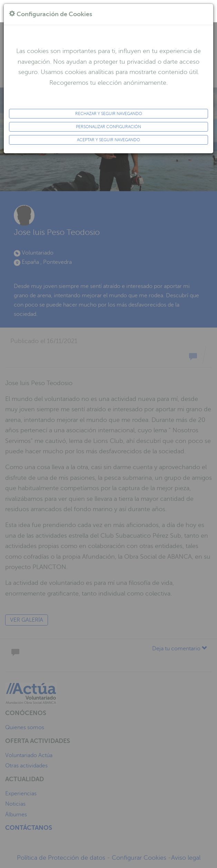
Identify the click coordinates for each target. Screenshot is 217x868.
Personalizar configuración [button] (108, 127)
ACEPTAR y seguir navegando (108, 140)
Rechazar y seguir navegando (109, 114)
